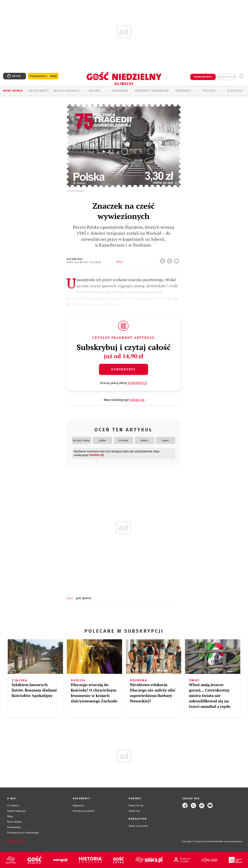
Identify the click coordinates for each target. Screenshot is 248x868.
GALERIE (95, 91)
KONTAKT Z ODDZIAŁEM (152, 91)
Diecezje (209, 91)
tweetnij (170, 260)
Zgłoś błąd (16, 842)
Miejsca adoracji (67, 91)
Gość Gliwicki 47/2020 (84, 262)
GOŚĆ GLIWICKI (84, 598)
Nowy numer (13, 91)
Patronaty (183, 91)
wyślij (177, 260)
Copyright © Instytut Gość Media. (198, 841)
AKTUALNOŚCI (39, 91)
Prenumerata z (43, 76)
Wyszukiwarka (241, 76)
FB (163, 260)
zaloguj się (227, 77)
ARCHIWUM (120, 91)
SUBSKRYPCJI (137, 383)
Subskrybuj (123, 369)
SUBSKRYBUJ (203, 77)
